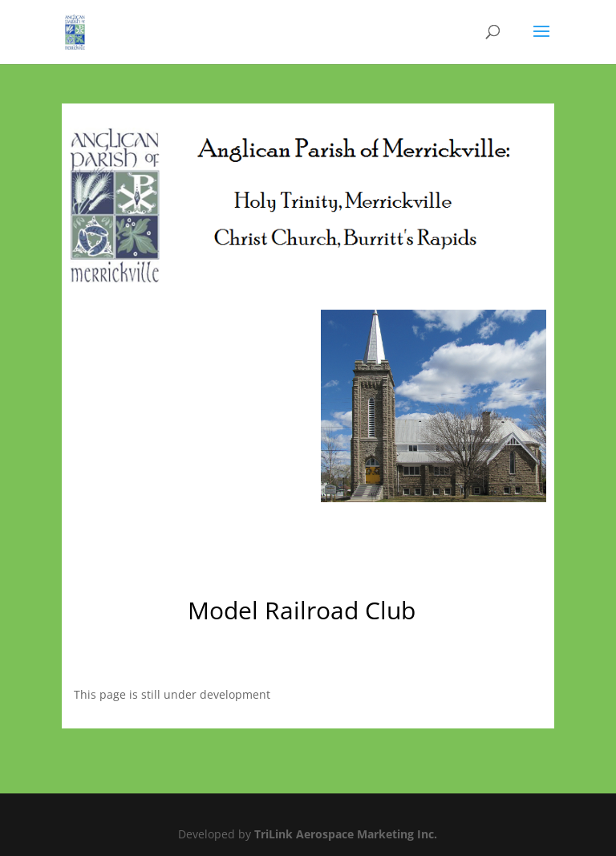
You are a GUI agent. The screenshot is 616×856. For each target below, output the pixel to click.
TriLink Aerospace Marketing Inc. (346, 834)
